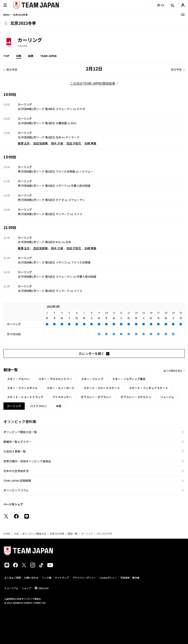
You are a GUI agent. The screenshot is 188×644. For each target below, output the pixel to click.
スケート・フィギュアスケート (148, 388)
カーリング (87, 534)
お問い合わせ (31, 578)
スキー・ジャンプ (92, 379)
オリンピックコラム (16, 490)
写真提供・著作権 (130, 578)
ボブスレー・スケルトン (136, 397)
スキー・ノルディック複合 (129, 379)
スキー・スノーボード (61, 388)
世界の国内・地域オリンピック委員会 (27, 461)
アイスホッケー (62, 397)
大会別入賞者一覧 (15, 451)
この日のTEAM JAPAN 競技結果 (93, 83)
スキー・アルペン (18, 379)
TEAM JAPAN (48, 56)
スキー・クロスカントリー (55, 379)
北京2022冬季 (57, 534)
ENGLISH (44, 588)
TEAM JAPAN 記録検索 (17, 481)
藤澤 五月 (24, 143)
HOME (7, 534)
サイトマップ (62, 578)
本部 (59, 406)
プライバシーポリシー (84, 578)
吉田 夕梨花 (74, 143)
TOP (6, 56)
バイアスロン (38, 406)
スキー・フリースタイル (22, 388)
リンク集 (47, 578)
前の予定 (12, 70)
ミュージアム (11, 588)
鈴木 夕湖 (57, 143)
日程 (19, 56)
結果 (31, 56)
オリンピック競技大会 (34, 534)
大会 (16, 534)
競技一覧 (73, 534)
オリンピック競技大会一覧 (20, 432)
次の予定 (176, 70)
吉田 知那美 (40, 143)
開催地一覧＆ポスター (17, 442)
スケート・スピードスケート (102, 388)
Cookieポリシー (108, 578)
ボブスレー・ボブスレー (96, 397)
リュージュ (167, 397)
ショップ (26, 588)
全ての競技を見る (173, 371)
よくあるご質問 (13, 578)
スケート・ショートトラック (25, 397)
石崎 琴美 (90, 143)
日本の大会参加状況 (16, 471)
